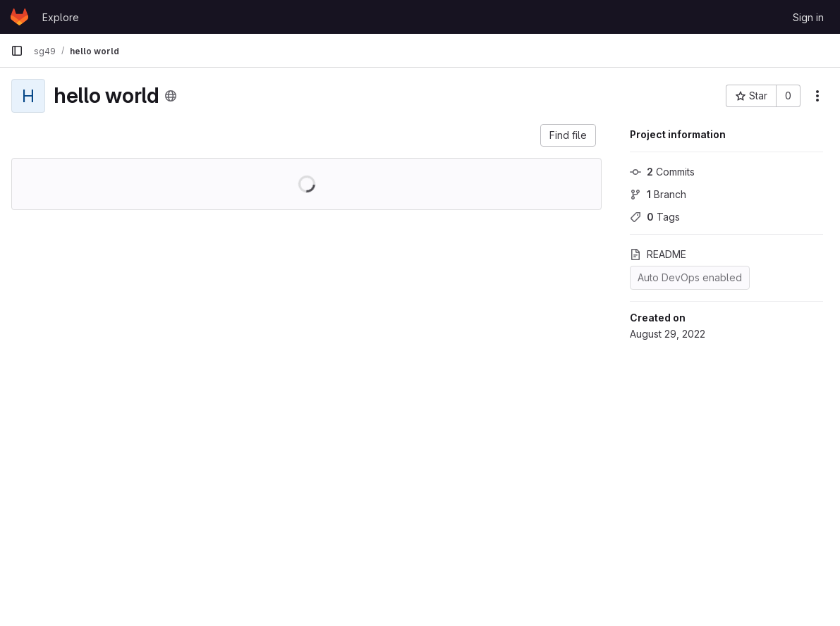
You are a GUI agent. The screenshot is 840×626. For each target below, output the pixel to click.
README (658, 254)
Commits (662, 172)
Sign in (808, 17)
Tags (655, 217)
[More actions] (817, 96)
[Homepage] (19, 17)
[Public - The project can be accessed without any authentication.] (171, 96)
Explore (61, 17)
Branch (658, 194)
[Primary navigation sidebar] (17, 51)
